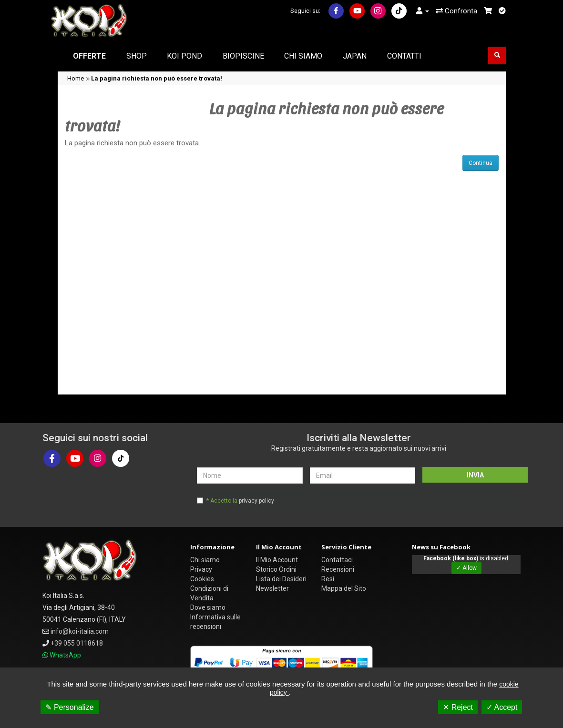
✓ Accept (502, 707)
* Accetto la (240, 501)
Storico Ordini (276, 569)
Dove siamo (208, 607)
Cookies (202, 579)
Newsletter (272, 588)
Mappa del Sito (344, 588)
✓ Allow (466, 568)
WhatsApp (65, 655)
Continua (481, 163)
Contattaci (337, 560)
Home (76, 78)
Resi (328, 579)
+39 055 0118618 (77, 643)
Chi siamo (205, 560)
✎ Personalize (69, 707)
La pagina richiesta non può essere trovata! (157, 78)
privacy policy (256, 501)
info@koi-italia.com (80, 631)
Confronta (456, 11)
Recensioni (338, 569)
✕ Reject (458, 707)
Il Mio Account (277, 560)
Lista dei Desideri (281, 579)
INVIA (475, 475)
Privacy (201, 569)
